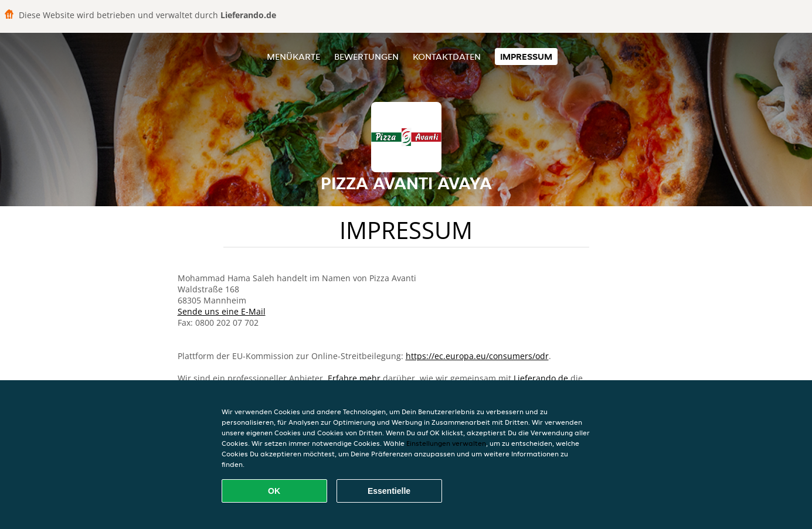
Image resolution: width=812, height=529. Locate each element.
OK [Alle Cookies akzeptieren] (274, 491)
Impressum (526, 57)
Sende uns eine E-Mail (222, 311)
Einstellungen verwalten (446, 443)
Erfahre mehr (354, 378)
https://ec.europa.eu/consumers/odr (477, 356)
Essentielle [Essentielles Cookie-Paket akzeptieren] (389, 491)
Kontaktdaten (447, 57)
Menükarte (293, 57)
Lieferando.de (541, 378)
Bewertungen (366, 57)
